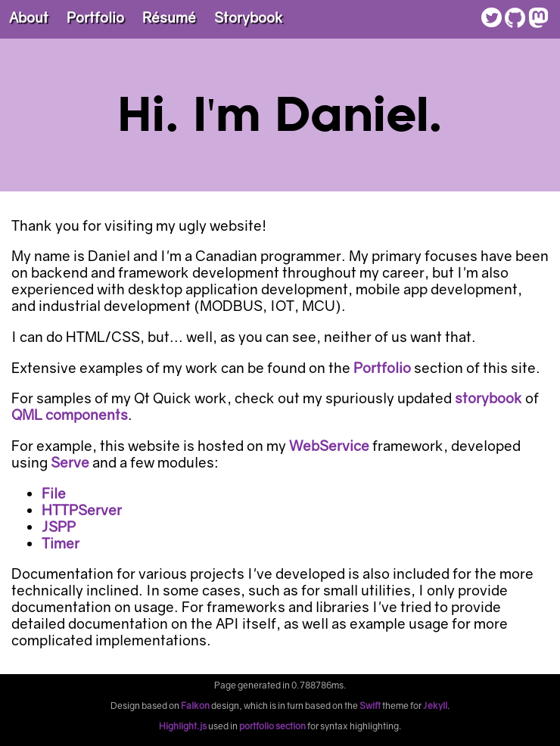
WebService (329, 446)
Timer (61, 543)
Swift (370, 706)
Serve (70, 462)
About (29, 17)
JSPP (59, 527)
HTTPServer (82, 510)
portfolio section (272, 726)
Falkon (195, 706)
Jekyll (435, 706)
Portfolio (95, 17)
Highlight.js (183, 726)
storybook (488, 398)
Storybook (249, 17)
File (54, 493)
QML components (70, 415)
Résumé (169, 17)
